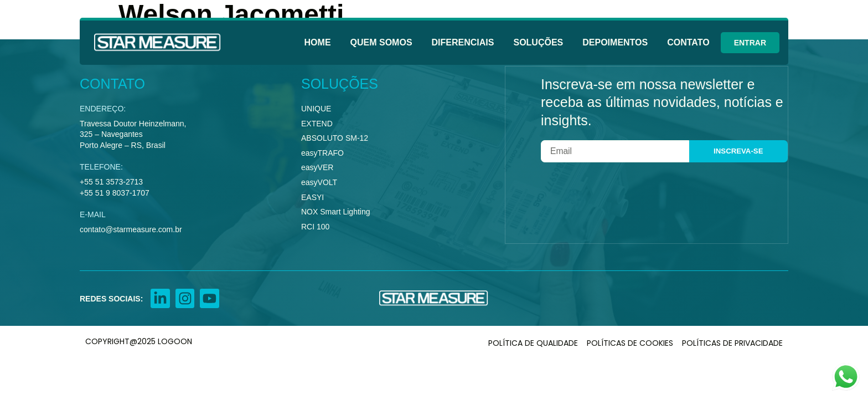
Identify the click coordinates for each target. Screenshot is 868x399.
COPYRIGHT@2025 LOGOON (139, 342)
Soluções (538, 42)
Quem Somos (381, 42)
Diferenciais (463, 42)
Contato (688, 42)
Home (318, 42)
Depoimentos (615, 42)
